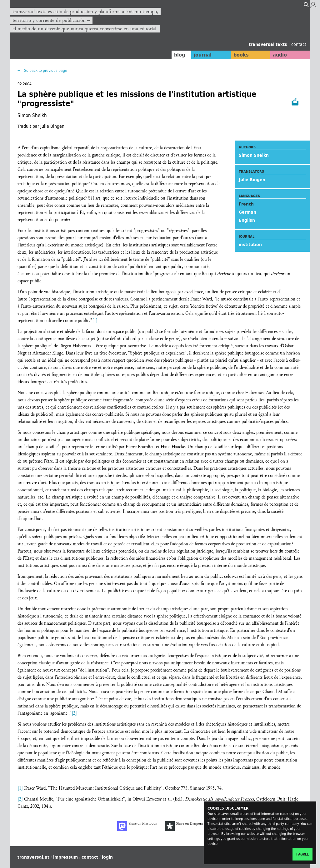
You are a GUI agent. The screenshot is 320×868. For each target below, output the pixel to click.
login (107, 857)
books (237, 55)
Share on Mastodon (137, 826)
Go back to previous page (45, 70)
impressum (65, 857)
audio (278, 55)
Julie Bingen (252, 180)
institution (250, 245)
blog (172, 55)
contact (299, 44)
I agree (302, 854)
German (247, 212)
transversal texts (269, 44)
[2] (74, 713)
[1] (95, 321)
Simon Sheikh (254, 155)
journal (196, 55)
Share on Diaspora (184, 826)
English (247, 220)
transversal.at (33, 857)
